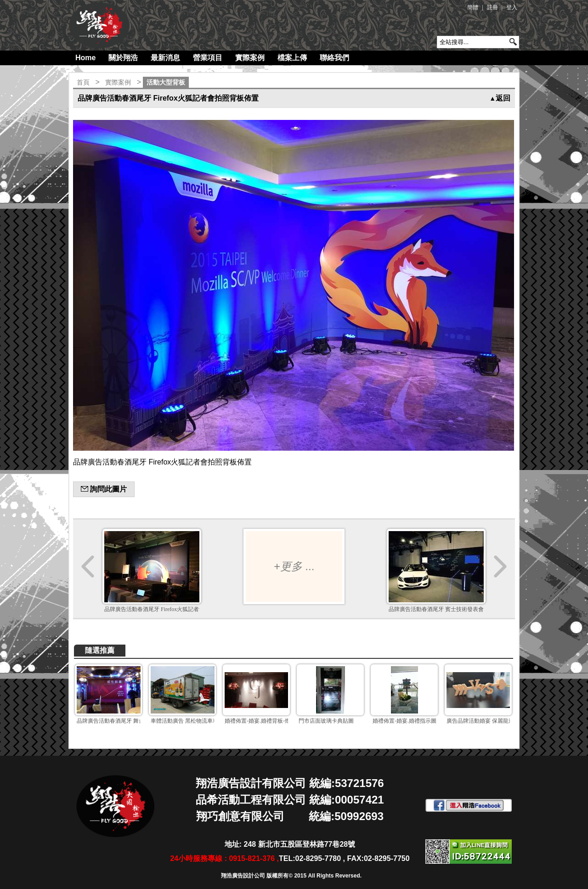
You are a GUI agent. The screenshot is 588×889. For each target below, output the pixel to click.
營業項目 (208, 58)
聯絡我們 (334, 58)
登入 (512, 7)
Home (85, 58)
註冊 (492, 7)
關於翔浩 (123, 58)
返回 (500, 98)
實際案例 (250, 58)
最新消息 (165, 58)
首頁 (83, 82)
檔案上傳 (292, 58)
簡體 (473, 7)
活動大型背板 (166, 82)
